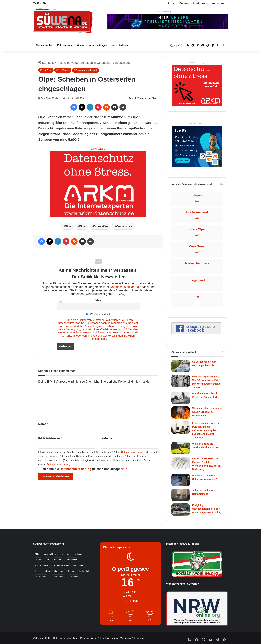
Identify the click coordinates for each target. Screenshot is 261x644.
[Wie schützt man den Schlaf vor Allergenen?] (181, 480)
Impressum (219, 3)
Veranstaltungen (98, 45)
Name (43, 424)
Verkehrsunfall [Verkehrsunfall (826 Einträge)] (58, 577)
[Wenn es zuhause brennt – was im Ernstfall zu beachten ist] (181, 413)
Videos (80, 45)
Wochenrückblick (98, 314)
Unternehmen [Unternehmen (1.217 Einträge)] (41, 577)
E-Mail (98, 300)
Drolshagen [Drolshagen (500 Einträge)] (79, 554)
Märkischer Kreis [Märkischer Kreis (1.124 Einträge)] (61, 565)
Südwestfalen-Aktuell (86, 70)
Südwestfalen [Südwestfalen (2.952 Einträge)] (85, 571)
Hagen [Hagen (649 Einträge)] (38, 560)
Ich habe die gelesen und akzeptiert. (83, 469)
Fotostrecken (65, 45)
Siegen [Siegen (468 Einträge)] (71, 571)
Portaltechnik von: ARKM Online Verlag (99, 638)
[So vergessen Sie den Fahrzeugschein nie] (181, 366)
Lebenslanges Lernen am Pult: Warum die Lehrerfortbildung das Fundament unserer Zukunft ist (206, 430)
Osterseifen (100, 226)
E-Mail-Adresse (50, 438)
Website (106, 438)
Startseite (46, 63)
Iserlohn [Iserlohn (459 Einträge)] (58, 560)
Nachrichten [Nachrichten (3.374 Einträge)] (79, 565)
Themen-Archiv (44, 45)
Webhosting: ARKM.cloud (132, 638)
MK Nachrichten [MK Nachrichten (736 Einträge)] (42, 565)
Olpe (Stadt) (63, 70)
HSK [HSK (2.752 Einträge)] (48, 560)
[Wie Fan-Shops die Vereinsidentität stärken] (181, 448)
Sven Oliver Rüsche (50, 98)
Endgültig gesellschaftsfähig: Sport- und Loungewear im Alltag (207, 509)
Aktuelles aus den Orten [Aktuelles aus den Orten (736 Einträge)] (46, 554)
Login (172, 3)
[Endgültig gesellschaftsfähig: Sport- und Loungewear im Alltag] (181, 510)
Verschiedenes (120, 45)
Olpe (68, 226)
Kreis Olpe (63, 63)
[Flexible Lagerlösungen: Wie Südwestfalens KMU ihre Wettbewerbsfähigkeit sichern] (181, 381)
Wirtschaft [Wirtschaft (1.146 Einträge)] (73, 577)
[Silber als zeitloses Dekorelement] (181, 495)
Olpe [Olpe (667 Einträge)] (37, 571)
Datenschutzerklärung (194, 3)
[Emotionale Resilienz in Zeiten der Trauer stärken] (181, 398)
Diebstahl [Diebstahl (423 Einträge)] (65, 554)
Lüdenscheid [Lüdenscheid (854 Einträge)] (72, 560)
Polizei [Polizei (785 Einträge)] (47, 571)
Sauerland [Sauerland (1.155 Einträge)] (59, 571)
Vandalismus (124, 226)
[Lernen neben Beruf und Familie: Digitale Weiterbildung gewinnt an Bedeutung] (181, 463)
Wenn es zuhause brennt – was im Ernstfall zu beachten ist (207, 412)
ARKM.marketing (164, 12)
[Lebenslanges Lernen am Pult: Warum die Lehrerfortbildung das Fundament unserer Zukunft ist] (181, 427)
